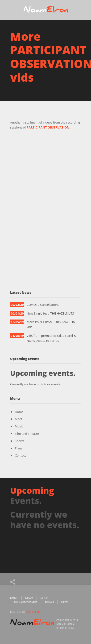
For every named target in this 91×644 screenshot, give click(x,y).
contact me (33, 612)
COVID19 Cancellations (43, 305)
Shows (19, 441)
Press (19, 448)
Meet (19, 419)
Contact (20, 455)
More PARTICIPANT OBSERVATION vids (51, 324)
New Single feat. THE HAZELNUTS (50, 313)
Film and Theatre (27, 434)
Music (19, 426)
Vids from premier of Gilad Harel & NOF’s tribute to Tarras (51, 338)
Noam (29, 598)
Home (19, 412)
